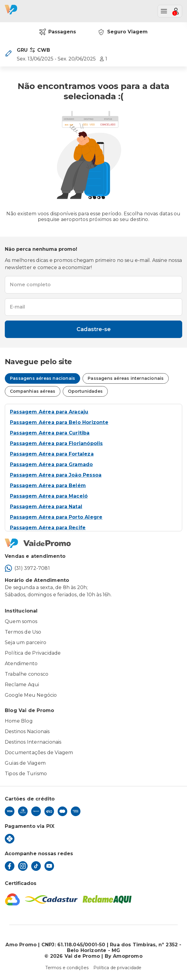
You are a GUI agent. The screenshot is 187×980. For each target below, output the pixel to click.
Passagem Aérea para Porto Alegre (56, 517)
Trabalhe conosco (27, 674)
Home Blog (19, 721)
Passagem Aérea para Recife (48, 528)
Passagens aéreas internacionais (126, 378)
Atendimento (21, 664)
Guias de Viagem (25, 763)
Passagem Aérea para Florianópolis (56, 443)
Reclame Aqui (22, 685)
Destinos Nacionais (27, 731)
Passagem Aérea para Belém (48, 485)
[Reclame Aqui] (107, 899)
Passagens (58, 32)
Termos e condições (67, 968)
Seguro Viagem (123, 32)
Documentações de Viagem (39, 753)
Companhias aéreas (33, 391)
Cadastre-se (94, 329)
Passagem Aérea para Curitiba (50, 433)
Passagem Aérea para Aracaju (49, 412)
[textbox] (93, 285)
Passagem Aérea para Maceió (49, 496)
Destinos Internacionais (33, 742)
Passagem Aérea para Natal (46, 507)
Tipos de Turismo (26, 774)
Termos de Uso (23, 632)
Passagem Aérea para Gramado (51, 464)
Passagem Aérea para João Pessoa (56, 475)
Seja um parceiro (26, 642)
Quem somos (21, 621)
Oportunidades (85, 391)
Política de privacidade (118, 968)
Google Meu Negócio (31, 695)
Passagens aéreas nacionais (42, 378)
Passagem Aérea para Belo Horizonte (59, 422)
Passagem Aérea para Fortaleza (52, 454)
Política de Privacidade (33, 653)
